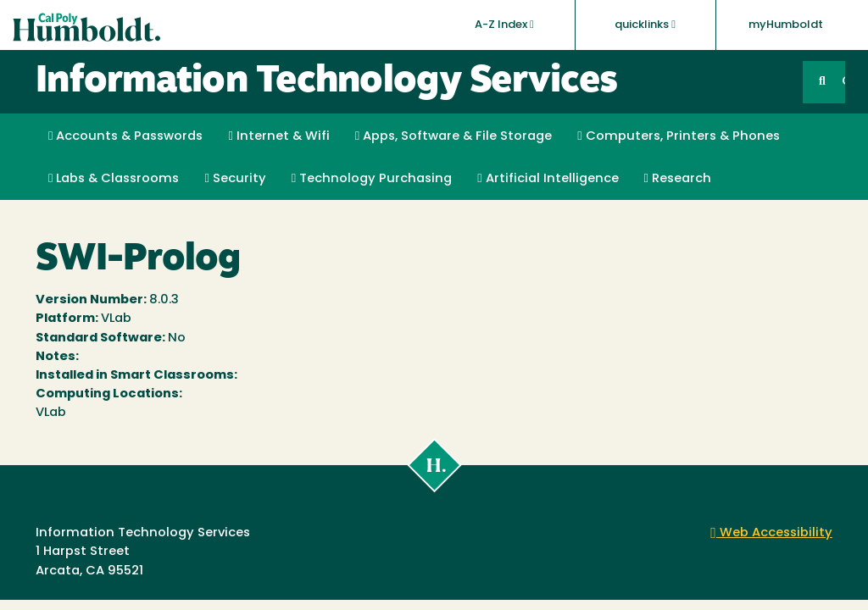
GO (843, 82)
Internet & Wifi (278, 136)
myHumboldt (786, 25)
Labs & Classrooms (114, 179)
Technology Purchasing (372, 179)
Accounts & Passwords (125, 136)
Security (235, 179)
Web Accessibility (771, 533)
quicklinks (645, 25)
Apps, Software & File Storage (453, 136)
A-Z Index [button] (504, 25)
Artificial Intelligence (548, 179)
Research (678, 179)
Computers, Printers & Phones (678, 136)
